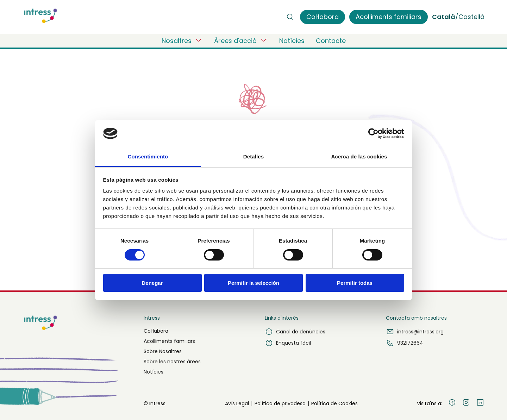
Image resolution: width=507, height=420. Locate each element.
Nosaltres (182, 40)
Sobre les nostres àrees (172, 362)
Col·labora (156, 331)
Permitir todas (355, 283)
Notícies (292, 41)
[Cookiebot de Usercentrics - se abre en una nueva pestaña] (373, 133)
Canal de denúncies (295, 332)
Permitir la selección (254, 283)
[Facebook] (452, 403)
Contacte (331, 41)
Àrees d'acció (241, 40)
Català (444, 17)
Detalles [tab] (254, 156)
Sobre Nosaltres (163, 351)
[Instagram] (466, 403)
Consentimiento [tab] (148, 156)
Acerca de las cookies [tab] (359, 156)
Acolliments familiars (169, 341)
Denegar (152, 283)
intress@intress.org (415, 332)
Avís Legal (237, 403)
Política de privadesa (280, 403)
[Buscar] (290, 17)
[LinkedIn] (480, 403)
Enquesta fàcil (288, 343)
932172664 (405, 343)
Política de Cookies (334, 403)
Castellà (471, 17)
